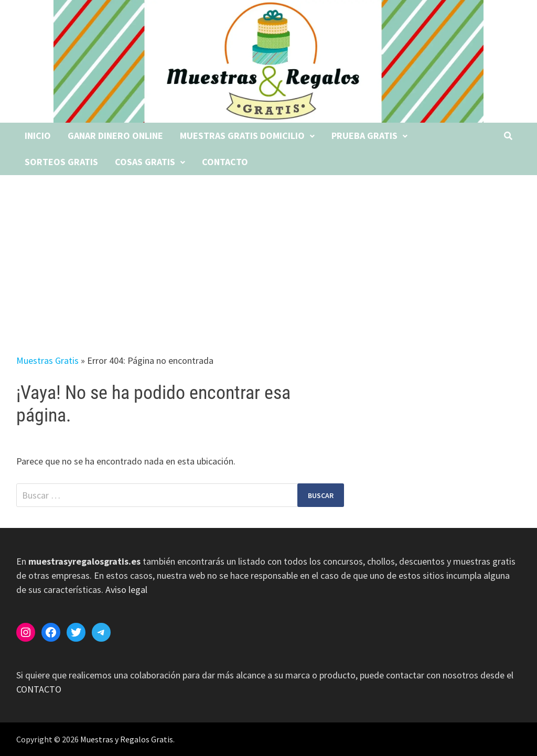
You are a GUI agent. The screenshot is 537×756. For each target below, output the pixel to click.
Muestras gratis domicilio (242, 136)
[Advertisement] (268, 254)
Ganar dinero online (115, 136)
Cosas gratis (145, 162)
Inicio (38, 136)
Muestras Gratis (47, 360)
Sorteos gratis (61, 162)
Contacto (225, 162)
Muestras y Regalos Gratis (127, 739)
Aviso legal (126, 590)
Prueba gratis (364, 136)
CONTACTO (39, 689)
